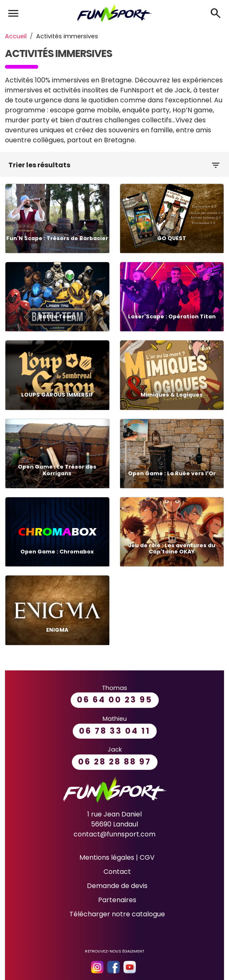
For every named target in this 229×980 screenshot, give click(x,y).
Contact (117, 872)
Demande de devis (117, 886)
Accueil (16, 36)
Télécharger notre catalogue (117, 914)
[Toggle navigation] (10, 11)
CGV (147, 857)
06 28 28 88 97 (115, 762)
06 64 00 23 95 (115, 700)
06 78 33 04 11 (115, 731)
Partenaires (117, 900)
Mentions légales (107, 857)
